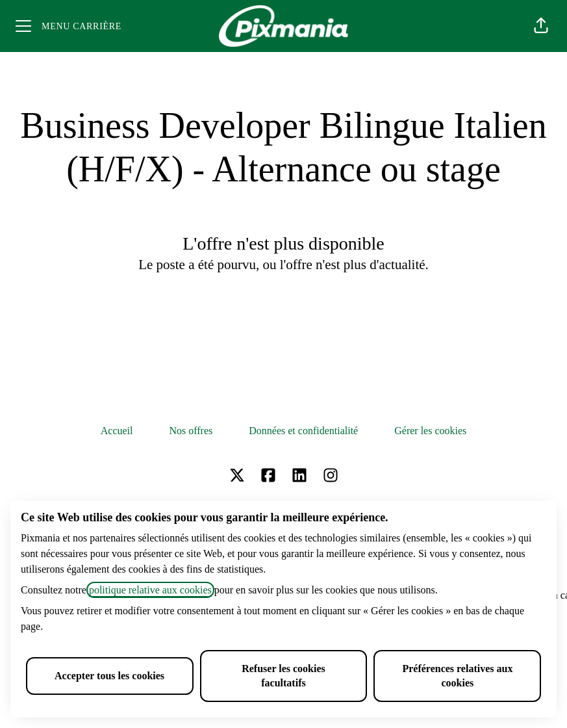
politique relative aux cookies (150, 590)
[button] (541, 26)
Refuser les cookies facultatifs (283, 676)
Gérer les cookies (430, 431)
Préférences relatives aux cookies (457, 676)
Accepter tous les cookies (109, 676)
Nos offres (191, 431)
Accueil (117, 431)
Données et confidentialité (303, 431)
